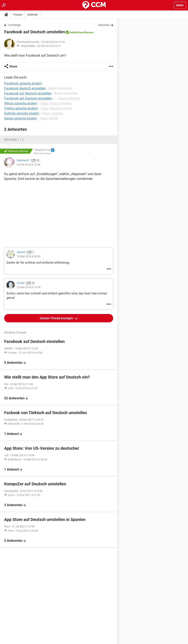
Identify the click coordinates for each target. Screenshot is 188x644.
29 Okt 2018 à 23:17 (49, 46)
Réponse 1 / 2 (14, 140)
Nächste (104, 25)
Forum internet (69, 98)
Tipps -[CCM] (49, 118)
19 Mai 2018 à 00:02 (29, 256)
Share (13, 66)
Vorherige (14, 25)
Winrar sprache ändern (21, 103)
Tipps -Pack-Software (55, 103)
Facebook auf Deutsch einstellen (28, 98)
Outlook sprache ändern (22, 113)
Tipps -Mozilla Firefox (56, 108)
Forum (18, 15)
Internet (33, 15)
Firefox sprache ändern (21, 108)
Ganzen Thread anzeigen (57, 318)
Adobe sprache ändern (21, 118)
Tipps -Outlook (52, 113)
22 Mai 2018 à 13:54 (29, 287)
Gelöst (73, 32)
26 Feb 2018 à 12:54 (28, 165)
